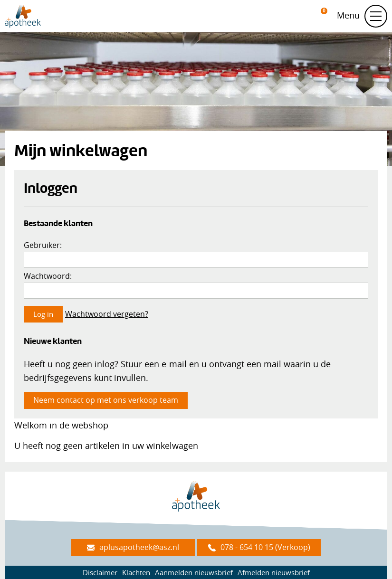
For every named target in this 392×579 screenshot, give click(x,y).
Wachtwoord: (48, 276)
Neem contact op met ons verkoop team (106, 400)
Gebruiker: (43, 245)
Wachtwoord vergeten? (107, 314)
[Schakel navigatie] (376, 16)
